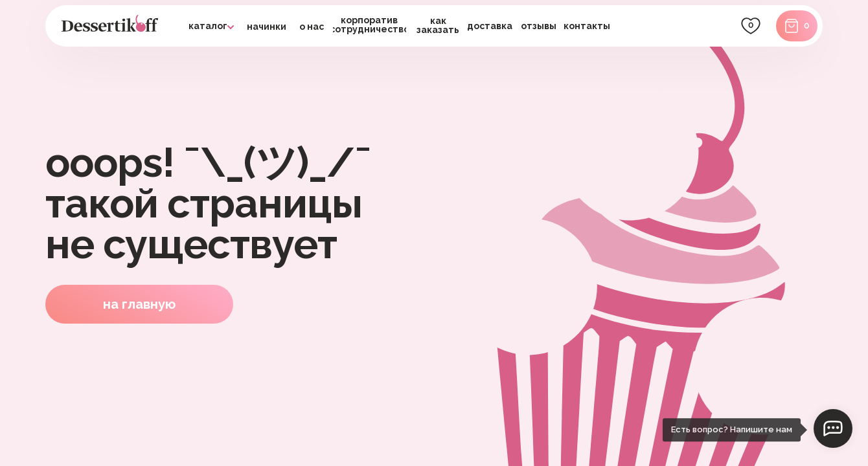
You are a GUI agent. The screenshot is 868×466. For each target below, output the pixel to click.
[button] (490, 26)
